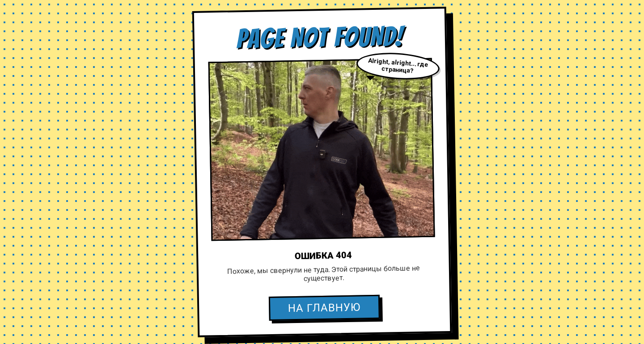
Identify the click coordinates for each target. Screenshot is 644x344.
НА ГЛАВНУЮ (324, 308)
